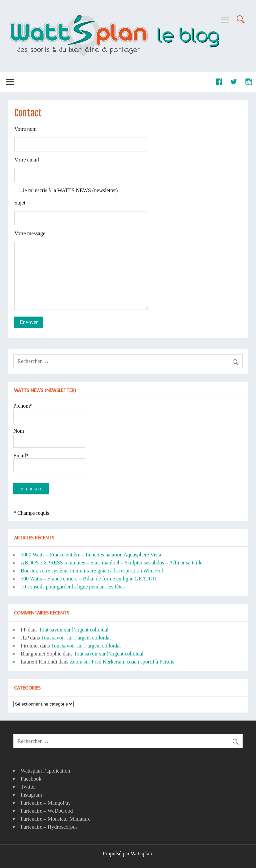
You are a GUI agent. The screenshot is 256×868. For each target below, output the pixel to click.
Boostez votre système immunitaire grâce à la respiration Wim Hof (92, 571)
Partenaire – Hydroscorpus (49, 827)
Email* (21, 456)
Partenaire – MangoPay (46, 803)
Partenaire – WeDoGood (47, 811)
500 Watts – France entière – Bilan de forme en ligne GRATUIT (89, 579)
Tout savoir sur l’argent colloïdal (73, 630)
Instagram (31, 795)
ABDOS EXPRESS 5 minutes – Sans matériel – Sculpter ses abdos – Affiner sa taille (111, 563)
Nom (19, 431)
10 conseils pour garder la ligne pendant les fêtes (73, 587)
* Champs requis (31, 513)
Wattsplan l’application (45, 771)
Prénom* (23, 406)
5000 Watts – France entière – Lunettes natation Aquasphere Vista (91, 555)
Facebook (31, 779)
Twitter (28, 787)
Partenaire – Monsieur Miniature (55, 819)
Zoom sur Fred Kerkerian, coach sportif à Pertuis (122, 662)
